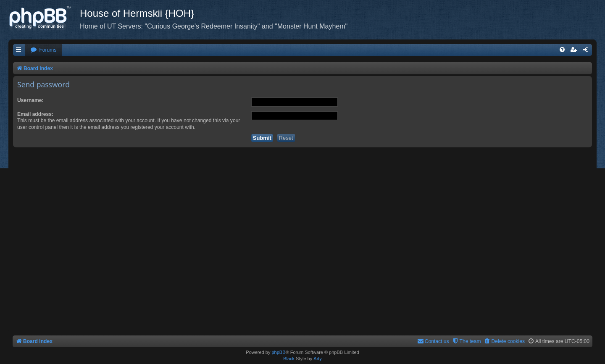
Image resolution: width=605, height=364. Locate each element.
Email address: (35, 114)
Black (289, 359)
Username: (30, 100)
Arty (318, 359)
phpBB (278, 352)
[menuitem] (43, 50)
